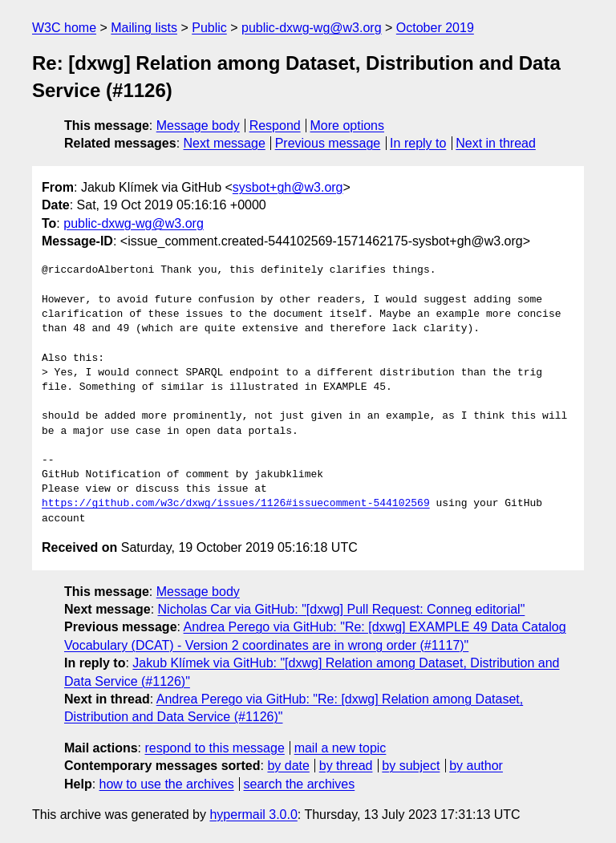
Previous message (328, 143)
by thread (346, 766)
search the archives (300, 784)
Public (209, 28)
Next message (225, 143)
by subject (411, 766)
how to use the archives (167, 784)
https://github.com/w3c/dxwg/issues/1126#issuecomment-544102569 (236, 504)
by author (476, 766)
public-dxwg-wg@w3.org (312, 28)
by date (288, 766)
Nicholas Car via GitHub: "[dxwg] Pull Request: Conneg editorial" (342, 609)
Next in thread (496, 143)
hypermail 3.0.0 (253, 815)
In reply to (418, 143)
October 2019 (435, 28)
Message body (198, 126)
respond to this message (214, 748)
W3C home (64, 28)
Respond (275, 126)
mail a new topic (340, 748)
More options (348, 126)
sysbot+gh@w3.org (288, 187)
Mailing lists (144, 28)
